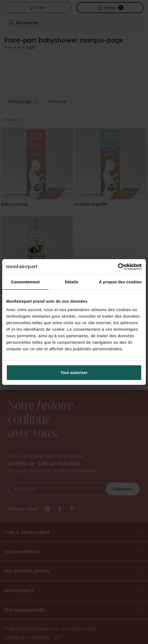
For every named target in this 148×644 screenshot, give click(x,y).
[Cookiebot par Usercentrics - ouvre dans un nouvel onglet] (118, 267)
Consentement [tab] (25, 282)
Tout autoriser (74, 372)
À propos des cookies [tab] (120, 282)
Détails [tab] (72, 282)
